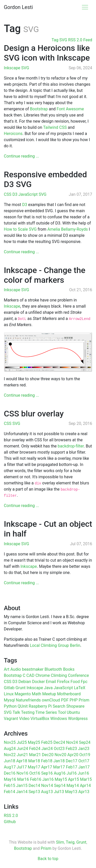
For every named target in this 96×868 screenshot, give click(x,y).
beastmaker (33, 669)
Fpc (84, 682)
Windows (58, 719)
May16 (10, 779)
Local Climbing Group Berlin (55, 645)
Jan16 (48, 779)
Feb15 (9, 786)
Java (48, 688)
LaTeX (80, 688)
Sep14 (60, 786)
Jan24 (47, 749)
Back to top (48, 859)
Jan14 (22, 792)
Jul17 (22, 767)
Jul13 (59, 792)
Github (10, 822)
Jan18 (59, 761)
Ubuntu (73, 712)
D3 (15, 194)
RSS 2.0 (11, 816)
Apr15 (74, 779)
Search (59, 706)
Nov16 (22, 773)
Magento (23, 694)
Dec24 (59, 742)
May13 (71, 792)
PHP (74, 700)
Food (75, 682)
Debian (25, 682)
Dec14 (34, 786)
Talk (16, 712)
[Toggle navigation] (85, 7)
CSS (8, 194)
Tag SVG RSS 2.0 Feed (72, 40)
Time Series (46, 712)
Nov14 (47, 786)
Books (69, 669)
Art (7, 669)
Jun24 (22, 749)
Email (51, 682)
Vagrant (11, 719)
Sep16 (47, 773)
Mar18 (34, 761)
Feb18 (47, 761)
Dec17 (72, 761)
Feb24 (35, 749)
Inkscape (13, 68)
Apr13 (84, 792)
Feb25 (47, 742)
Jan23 (84, 749)
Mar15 (86, 779)
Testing (28, 712)
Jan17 (84, 767)
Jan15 (22, 786)
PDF (65, 700)
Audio (15, 669)
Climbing (59, 675)
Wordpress (78, 719)
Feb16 (36, 779)
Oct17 (84, 761)
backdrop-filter (71, 446)
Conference (78, 675)
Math (36, 694)
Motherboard (69, 694)
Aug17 (10, 767)
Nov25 (10, 742)
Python (10, 706)
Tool (62, 712)
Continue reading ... (21, 156)
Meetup (49, 694)
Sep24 (85, 742)
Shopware (75, 706)
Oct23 (59, 749)
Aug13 (47, 792)
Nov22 (10, 755)
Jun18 (9, 761)
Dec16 (10, 773)
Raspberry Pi (40, 706)
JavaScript (29, 194)
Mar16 (23, 779)
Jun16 (83, 773)
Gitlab (9, 688)
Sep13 (34, 792)
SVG (25, 68)
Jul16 (72, 773)
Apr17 (47, 767)
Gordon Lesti (18, 7)
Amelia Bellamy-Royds (68, 229)
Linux (9, 694)
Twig (70, 842)
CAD (30, 675)
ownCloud (51, 700)
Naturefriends (28, 700)
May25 (34, 742)
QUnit (23, 706)
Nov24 (72, 742)
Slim (60, 842)
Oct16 (35, 773)
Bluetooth (53, 669)
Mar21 (35, 755)
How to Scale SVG (20, 229)
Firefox (63, 682)
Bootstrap (39, 109)
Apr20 (73, 755)
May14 (73, 786)
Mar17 (59, 767)
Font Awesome (70, 109)
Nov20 (60, 755)
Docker (38, 682)
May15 (61, 779)
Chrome (42, 675)
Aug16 (60, 773)
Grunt (21, 688)
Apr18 (22, 761)
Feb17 (72, 767)
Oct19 (85, 755)
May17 (34, 767)
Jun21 (22, 755)
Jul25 (22, 742)
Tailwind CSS (55, 127)
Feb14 (9, 792)
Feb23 (71, 749)
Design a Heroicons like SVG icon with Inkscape (47, 53)
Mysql (9, 700)
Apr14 (85, 786)
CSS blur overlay (34, 414)
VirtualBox (40, 719)
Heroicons (13, 134)
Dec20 (48, 755)
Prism (84, 700)
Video (24, 719)
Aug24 (10, 749)
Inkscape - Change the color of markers (45, 275)
